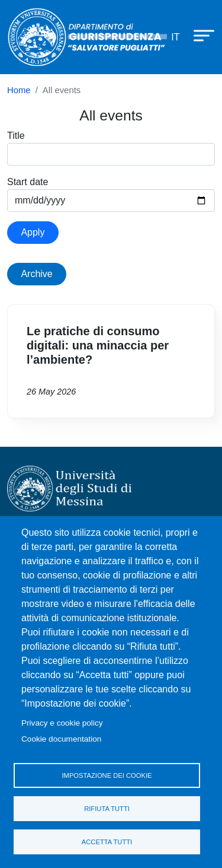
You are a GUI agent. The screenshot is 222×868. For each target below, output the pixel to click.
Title (16, 136)
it (175, 37)
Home (19, 90)
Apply (33, 232)
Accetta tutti (107, 842)
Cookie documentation (61, 739)
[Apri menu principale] (198, 35)
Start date (28, 182)
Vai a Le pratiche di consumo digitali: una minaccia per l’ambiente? (111, 361)
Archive (36, 274)
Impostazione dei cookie (107, 775)
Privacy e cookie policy (62, 723)
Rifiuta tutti (107, 809)
